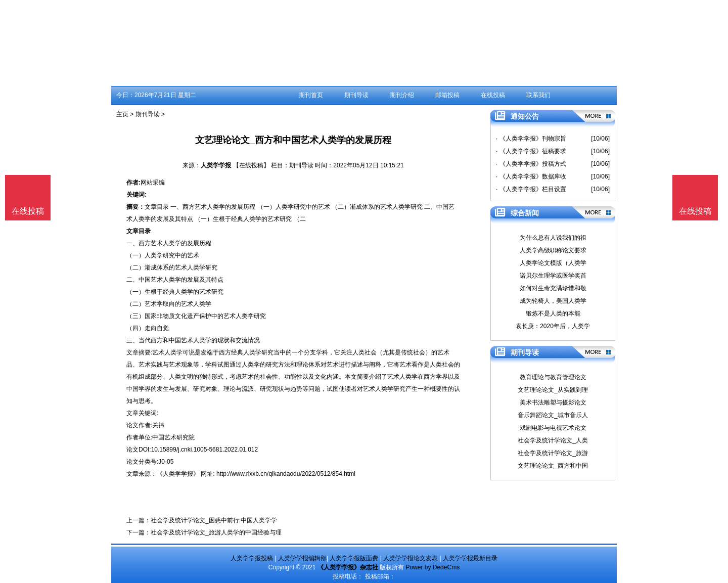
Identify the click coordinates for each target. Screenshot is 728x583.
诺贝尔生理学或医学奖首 (553, 276)
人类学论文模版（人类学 (553, 263)
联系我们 (538, 95)
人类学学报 (216, 165)
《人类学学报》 (178, 474)
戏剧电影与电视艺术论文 (553, 428)
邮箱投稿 (447, 95)
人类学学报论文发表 (411, 558)
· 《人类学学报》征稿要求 (531, 151)
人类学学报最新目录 (470, 558)
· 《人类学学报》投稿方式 (531, 164)
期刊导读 (356, 95)
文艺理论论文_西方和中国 (553, 466)
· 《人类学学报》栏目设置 (531, 189)
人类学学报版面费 (354, 558)
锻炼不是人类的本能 (553, 313)
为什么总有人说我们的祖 (553, 238)
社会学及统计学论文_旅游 (553, 453)
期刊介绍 (402, 95)
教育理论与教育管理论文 (553, 377)
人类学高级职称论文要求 (553, 250)
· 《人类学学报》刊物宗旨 (531, 139)
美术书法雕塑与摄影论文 (553, 402)
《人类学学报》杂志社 (348, 567)
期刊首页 (311, 95)
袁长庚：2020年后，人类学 (553, 326)
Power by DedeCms (433, 567)
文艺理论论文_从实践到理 (553, 390)
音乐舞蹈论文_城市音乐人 (553, 415)
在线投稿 (493, 95)
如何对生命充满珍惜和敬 (553, 288)
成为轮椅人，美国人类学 (553, 301)
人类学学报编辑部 (302, 558)
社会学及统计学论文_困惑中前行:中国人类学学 (214, 520)
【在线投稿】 (251, 165)
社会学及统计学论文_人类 (553, 440)
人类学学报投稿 (252, 558)
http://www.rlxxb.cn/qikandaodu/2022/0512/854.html (286, 474)
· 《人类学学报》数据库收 (531, 176)
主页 (122, 114)
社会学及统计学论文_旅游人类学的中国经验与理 (216, 532)
